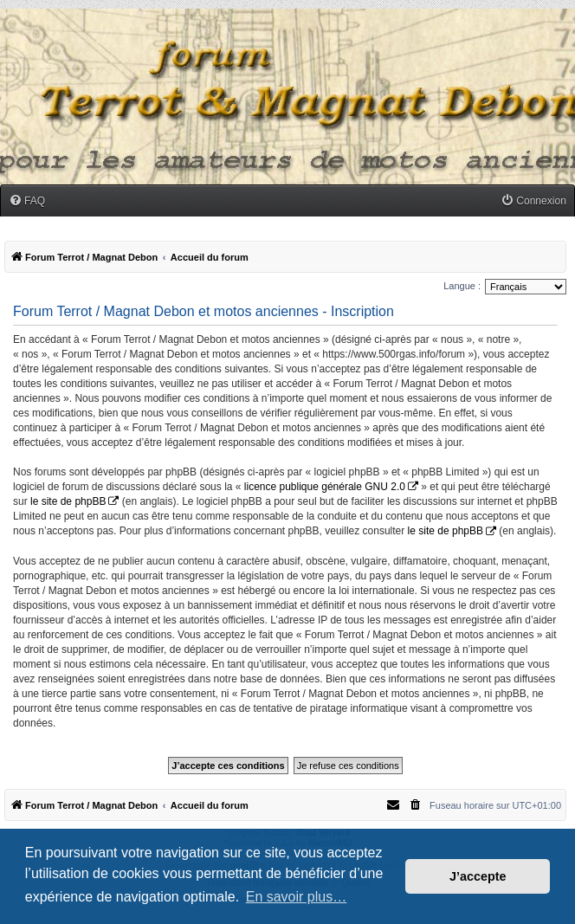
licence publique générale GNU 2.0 (325, 487)
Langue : (462, 286)
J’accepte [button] (478, 876)
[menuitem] (27, 201)
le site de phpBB (68, 501)
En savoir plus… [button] (297, 897)
